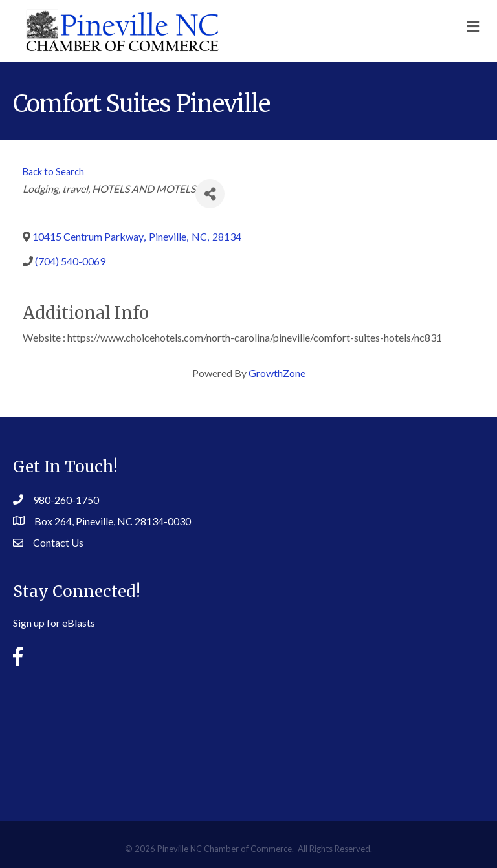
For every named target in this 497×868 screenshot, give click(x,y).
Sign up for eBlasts (54, 623)
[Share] (210, 194)
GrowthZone (277, 373)
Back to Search (53, 172)
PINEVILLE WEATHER (248, 734)
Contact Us (58, 542)
